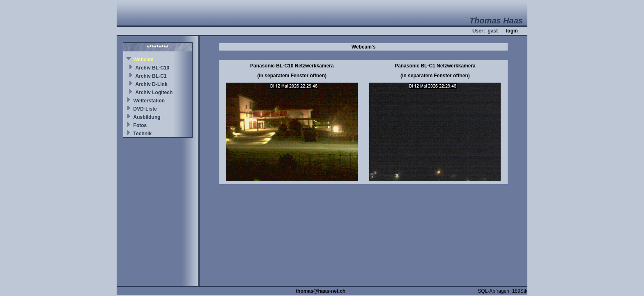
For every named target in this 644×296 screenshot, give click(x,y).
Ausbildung (147, 117)
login (512, 31)
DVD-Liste (145, 109)
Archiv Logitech (154, 92)
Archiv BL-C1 (151, 76)
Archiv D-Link (152, 84)
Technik (143, 134)
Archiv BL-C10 (153, 68)
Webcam (144, 60)
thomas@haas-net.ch (321, 291)
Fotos (140, 125)
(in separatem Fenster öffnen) (292, 76)
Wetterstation (149, 101)
